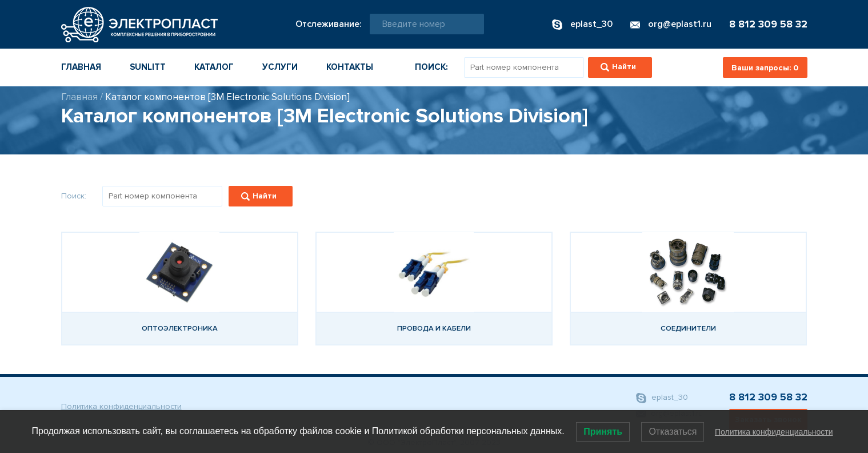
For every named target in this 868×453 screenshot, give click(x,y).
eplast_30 (662, 398)
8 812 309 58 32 (768, 24)
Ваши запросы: (765, 68)
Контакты (350, 67)
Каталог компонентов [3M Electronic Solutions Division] (227, 97)
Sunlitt (148, 67)
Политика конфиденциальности (121, 406)
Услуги (280, 67)
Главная (81, 67)
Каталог (214, 67)
